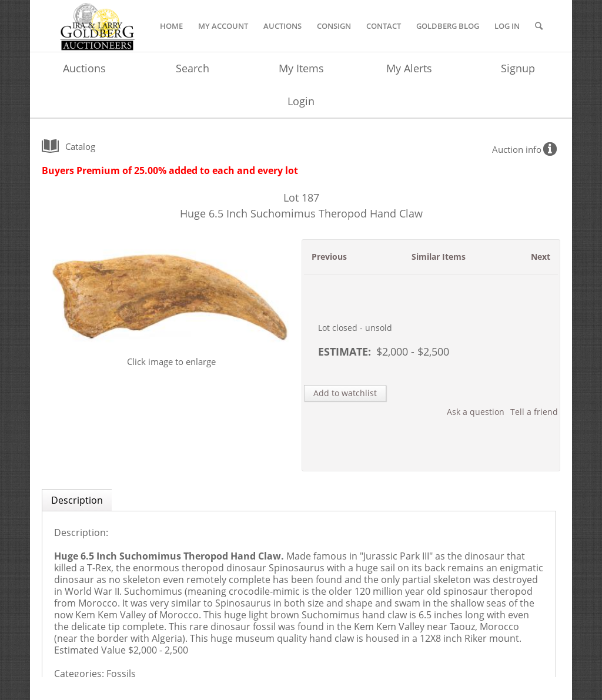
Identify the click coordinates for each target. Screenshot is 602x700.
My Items (301, 68)
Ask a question (476, 412)
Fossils (121, 674)
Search (193, 68)
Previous (329, 257)
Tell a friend (534, 412)
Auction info (517, 149)
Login (301, 101)
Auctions (84, 68)
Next (541, 257)
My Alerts (409, 68)
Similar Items (439, 257)
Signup (518, 68)
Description (77, 500)
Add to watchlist (345, 393)
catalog (80, 146)
